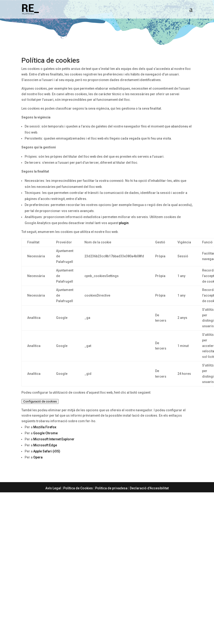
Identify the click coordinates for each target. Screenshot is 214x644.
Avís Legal (53, 488)
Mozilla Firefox (45, 427)
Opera (38, 457)
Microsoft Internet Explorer (54, 439)
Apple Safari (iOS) (47, 451)
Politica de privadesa (111, 488)
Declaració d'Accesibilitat (149, 488)
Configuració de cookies (40, 401)
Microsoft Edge (45, 445)
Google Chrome (45, 433)
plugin (124, 223)
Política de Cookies (78, 488)
